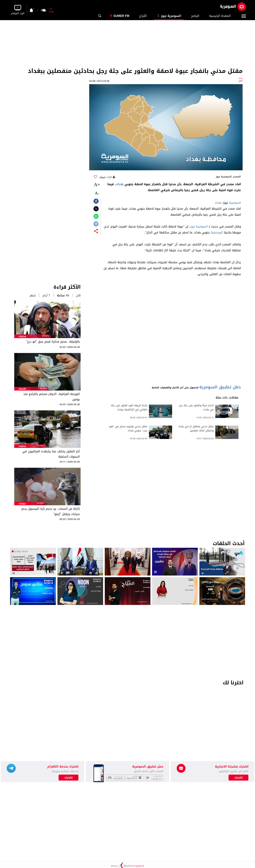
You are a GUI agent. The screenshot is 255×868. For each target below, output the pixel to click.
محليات (22, 336)
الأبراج (143, 16)
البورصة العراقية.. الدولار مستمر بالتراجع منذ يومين (52, 397)
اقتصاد (22, 389)
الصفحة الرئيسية (220, 16)
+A (97, 184)
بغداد (120, 184)
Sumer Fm (121, 16)
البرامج (195, 16)
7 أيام (46, 295)
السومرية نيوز (169, 16)
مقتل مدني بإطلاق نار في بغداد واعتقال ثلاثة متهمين (196, 429)
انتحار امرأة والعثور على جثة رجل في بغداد (196, 408)
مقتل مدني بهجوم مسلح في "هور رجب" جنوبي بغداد (128, 429)
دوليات (22, 504)
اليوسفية (217, 232)
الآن (78, 295)
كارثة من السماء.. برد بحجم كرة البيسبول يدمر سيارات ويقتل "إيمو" (51, 511)
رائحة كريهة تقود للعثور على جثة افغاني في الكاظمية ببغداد (129, 408)
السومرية (235, 203)
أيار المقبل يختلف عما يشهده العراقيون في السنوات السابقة (51, 454)
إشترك (68, 778)
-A (97, 193)
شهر (33, 295)
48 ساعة (63, 295)
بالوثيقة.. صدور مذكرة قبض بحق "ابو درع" (53, 342)
